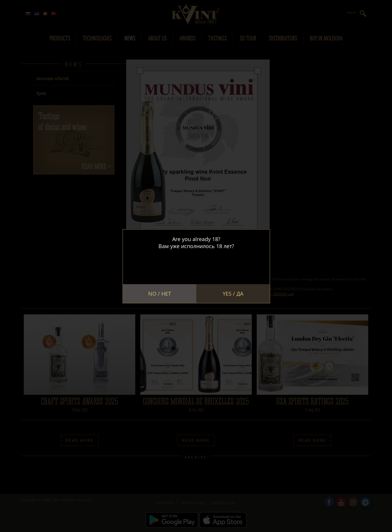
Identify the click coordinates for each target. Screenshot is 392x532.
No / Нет (160, 294)
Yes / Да (233, 294)
